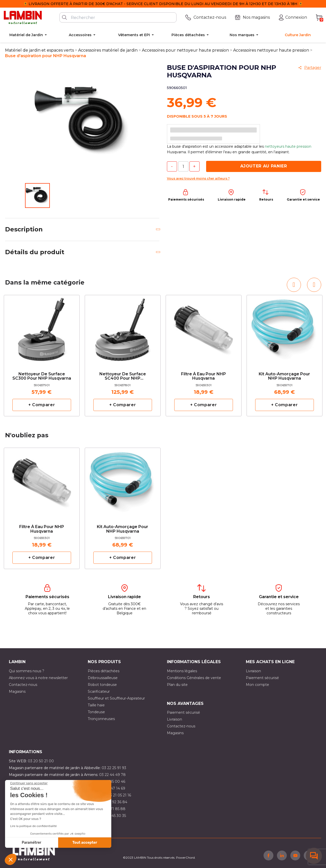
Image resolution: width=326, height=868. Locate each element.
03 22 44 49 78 (112, 775)
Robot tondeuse (102, 685)
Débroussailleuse (103, 678)
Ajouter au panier (264, 166)
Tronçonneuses (101, 719)
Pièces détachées (104, 671)
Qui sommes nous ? (27, 671)
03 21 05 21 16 (119, 795)
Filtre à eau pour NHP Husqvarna (203, 376)
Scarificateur (99, 691)
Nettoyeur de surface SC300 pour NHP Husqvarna (42, 376)
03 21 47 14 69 (113, 788)
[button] (11, 859)
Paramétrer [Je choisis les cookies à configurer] (31, 843)
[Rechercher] (118, 17)
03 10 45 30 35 (113, 816)
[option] (42, 356)
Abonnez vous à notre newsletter (38, 678)
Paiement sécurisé (262, 678)
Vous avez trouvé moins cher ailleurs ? (198, 178)
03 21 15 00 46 (113, 782)
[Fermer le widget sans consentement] (29, 783)
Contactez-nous (23, 685)
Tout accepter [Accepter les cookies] (85, 843)
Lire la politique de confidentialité (33, 826)
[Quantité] (183, 166)
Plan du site (177, 685)
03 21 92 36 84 (115, 802)
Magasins (17, 691)
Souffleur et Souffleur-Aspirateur (116, 698)
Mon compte (257, 685)
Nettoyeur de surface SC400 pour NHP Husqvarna (123, 376)
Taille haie (96, 705)
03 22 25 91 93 (114, 768)
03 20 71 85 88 (112, 809)
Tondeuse (96, 712)
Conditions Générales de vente (194, 678)
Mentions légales (182, 671)
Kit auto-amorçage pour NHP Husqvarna (284, 376)
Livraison (253, 671)
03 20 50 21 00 (41, 761)
